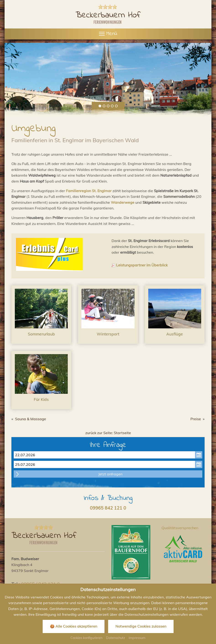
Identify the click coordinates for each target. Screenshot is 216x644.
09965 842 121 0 (108, 508)
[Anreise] (108, 455)
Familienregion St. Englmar (89, 191)
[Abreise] (108, 464)
